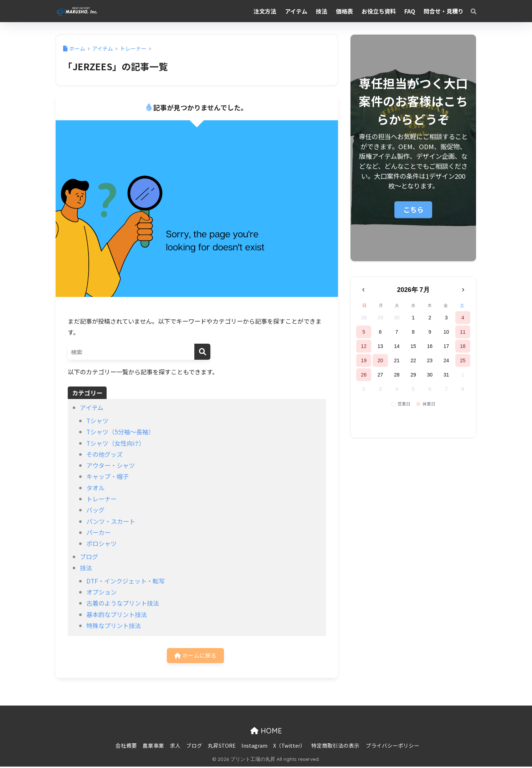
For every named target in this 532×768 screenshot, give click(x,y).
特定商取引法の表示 (335, 747)
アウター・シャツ (111, 465)
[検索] (470, 11)
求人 (175, 747)
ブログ (89, 557)
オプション (101, 592)
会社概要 (126, 747)
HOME (266, 732)
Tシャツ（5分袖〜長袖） (120, 432)
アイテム (92, 407)
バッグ (95, 510)
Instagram (254, 747)
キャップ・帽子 (108, 476)
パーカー (98, 532)
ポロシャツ (101, 543)
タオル (95, 488)
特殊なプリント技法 (114, 625)
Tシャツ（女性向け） (116, 443)
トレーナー (101, 499)
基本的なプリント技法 (117, 614)
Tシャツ (97, 421)
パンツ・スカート (111, 521)
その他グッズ (104, 454)
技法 (86, 568)
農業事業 (153, 747)
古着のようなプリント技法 (123, 603)
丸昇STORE (222, 747)
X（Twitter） (289, 747)
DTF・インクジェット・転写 (126, 581)
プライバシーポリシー (393, 747)
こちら (413, 209)
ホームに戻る (195, 656)
